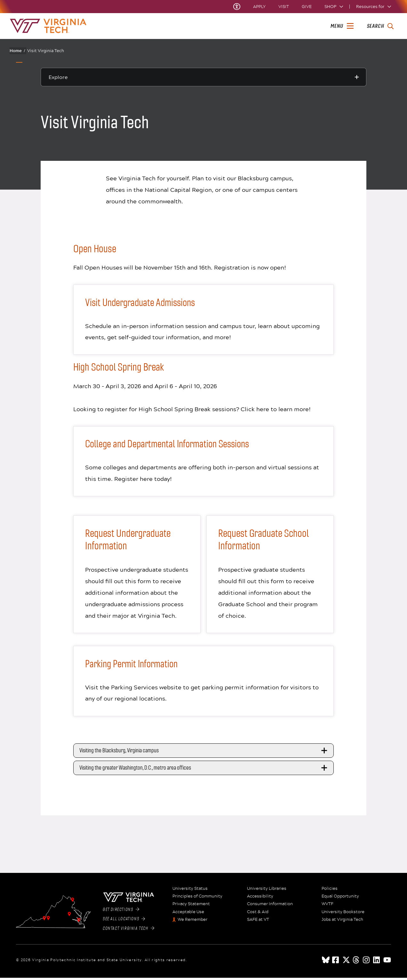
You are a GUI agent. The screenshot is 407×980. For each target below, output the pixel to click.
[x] (346, 962)
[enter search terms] (380, 26)
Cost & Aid (258, 914)
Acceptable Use (188, 914)
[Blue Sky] (326, 962)
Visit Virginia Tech (46, 51)
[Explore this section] (203, 77)
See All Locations (124, 921)
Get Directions (121, 912)
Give (307, 7)
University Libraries (267, 891)
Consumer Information (270, 906)
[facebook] (336, 962)
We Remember (192, 922)
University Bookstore (343, 914)
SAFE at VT (258, 922)
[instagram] (367, 962)
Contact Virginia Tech (128, 930)
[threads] (356, 962)
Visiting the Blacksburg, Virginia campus (204, 753)
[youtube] (387, 962)
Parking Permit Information (133, 666)
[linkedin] (377, 962)
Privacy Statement (191, 906)
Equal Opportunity (340, 898)
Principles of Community (197, 898)
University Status (190, 891)
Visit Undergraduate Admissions (143, 303)
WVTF (327, 906)
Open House (95, 249)
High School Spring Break (119, 368)
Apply (259, 7)
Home (17, 51)
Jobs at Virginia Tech (342, 922)
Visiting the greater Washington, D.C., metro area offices (204, 770)
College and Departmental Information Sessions (171, 445)
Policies (330, 891)
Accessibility (260, 898)
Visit (284, 7)
